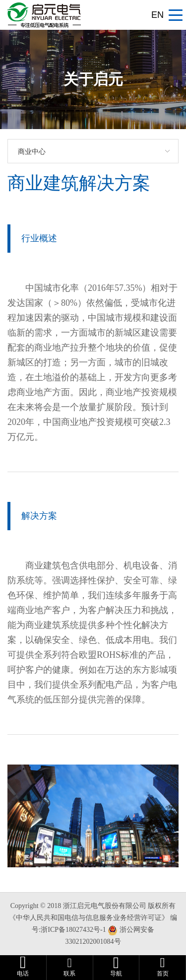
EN (157, 15)
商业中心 (32, 151)
